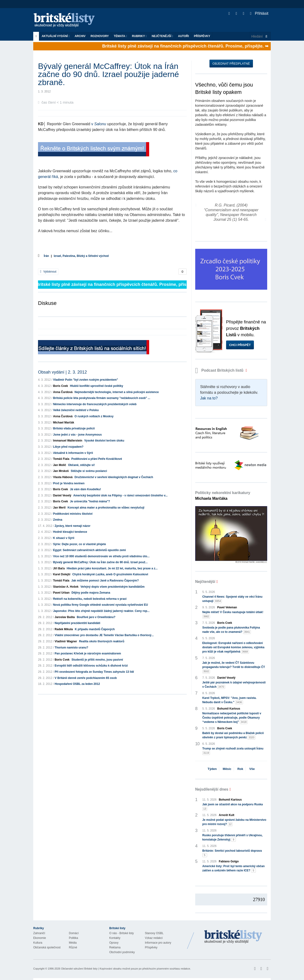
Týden (212, 769)
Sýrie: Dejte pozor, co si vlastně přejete (79, 544)
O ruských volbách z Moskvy (94, 416)
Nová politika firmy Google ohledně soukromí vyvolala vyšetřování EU (100, 605)
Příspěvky (202, 36)
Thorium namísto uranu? (71, 648)
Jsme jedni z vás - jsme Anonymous (77, 435)
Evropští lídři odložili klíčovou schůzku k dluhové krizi (91, 666)
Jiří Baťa (59, 568)
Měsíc (227, 769)
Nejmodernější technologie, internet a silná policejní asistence (117, 392)
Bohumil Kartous (229, 709)
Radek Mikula (64, 629)
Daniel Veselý (62, 495)
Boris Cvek (60, 386)
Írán (46, 256)
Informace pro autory (158, 943)
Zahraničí (39, 933)
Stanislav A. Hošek (66, 587)
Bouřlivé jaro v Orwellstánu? (96, 617)
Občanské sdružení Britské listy (79, 969)
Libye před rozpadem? (68, 447)
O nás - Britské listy (121, 933)
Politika (74, 938)
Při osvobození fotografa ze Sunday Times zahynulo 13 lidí (94, 672)
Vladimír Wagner (66, 641)
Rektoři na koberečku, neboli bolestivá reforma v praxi (90, 599)
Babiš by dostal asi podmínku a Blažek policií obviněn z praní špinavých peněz (233, 735)
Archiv (80, 36)
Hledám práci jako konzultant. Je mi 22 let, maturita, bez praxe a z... (112, 568)
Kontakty (115, 938)
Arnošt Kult (226, 815)
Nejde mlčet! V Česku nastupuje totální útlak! (233, 615)
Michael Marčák (64, 423)
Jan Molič (59, 465)
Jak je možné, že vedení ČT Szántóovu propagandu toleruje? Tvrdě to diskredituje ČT (234, 667)
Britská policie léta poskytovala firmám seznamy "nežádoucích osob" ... (102, 398)
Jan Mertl (59, 508)
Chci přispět (240, 345)
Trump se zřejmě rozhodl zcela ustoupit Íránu (233, 751)
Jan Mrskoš (61, 471)
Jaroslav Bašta (65, 617)
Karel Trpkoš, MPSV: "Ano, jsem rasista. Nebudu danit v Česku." (229, 700)
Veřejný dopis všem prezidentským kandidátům (113, 587)
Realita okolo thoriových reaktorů (102, 641)
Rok (240, 769)
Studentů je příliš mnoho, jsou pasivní (97, 660)
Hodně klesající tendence (70, 532)
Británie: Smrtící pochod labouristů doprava (232, 853)
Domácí (74, 933)
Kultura (38, 943)
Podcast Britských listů (220, 370)
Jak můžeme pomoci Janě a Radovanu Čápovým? (105, 581)
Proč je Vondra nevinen (69, 483)
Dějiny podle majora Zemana (91, 593)
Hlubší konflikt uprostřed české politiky (96, 386)
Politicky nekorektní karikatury (223, 496)
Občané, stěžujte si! (81, 465)
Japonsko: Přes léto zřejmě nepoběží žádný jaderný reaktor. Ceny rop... (101, 611)
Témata (120, 36)
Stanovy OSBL (154, 933)
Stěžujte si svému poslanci (89, 471)
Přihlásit (259, 13)
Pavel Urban (61, 593)
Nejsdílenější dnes (212, 789)
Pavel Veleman (227, 607)
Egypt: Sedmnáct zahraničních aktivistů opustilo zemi (89, 550)
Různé (73, 947)
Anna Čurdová (63, 392)
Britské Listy (233, 937)
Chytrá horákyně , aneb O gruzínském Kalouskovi (110, 574)
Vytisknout (48, 272)
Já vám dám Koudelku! (85, 489)
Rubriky (139, 36)
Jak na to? (209, 398)
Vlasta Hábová (63, 477)
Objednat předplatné (231, 64)
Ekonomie (40, 938)
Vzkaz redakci (154, 938)
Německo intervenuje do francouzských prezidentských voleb (95, 404)
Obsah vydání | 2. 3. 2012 (62, 372)
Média (73, 943)
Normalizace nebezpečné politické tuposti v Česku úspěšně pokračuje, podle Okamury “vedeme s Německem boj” (232, 718)
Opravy (114, 943)
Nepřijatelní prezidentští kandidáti (77, 623)
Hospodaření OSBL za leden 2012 (77, 684)
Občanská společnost (47, 947)
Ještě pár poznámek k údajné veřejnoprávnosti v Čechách (234, 685)
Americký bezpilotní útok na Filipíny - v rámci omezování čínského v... (120, 495)
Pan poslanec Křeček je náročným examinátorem (88, 653)
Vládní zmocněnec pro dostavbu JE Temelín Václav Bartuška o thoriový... (104, 635)
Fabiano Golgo (229, 861)
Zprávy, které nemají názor (73, 526)
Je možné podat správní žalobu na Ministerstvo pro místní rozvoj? (234, 822)
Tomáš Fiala (61, 459)
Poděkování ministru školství (73, 514)
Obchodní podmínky (122, 952)
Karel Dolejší (62, 574)
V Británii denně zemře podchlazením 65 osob (86, 678)
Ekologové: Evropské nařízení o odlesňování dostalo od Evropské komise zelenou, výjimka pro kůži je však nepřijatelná (233, 648)
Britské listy (66, 20)
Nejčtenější (162, 36)
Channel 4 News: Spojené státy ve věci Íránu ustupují (232, 599)
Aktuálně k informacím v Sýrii (73, 453)
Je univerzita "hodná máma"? (90, 501)
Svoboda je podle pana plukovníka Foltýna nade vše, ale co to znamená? (231, 630)
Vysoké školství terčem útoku (104, 441)
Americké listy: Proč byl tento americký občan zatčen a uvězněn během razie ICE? (234, 869)
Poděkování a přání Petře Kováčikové (97, 459)
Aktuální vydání (56, 36)
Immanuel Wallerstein (68, 441)
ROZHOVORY (100, 36)
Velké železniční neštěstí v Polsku (76, 410)
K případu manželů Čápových (95, 629)
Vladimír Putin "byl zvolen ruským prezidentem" (85, 380)
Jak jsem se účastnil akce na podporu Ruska (233, 807)
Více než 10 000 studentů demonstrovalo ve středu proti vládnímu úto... (101, 556)
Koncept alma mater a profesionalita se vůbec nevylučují (106, 508)
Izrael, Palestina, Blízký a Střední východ (81, 256)
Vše (252, 769)
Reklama (115, 947)
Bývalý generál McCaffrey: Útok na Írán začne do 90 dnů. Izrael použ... (100, 562)
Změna (58, 520)
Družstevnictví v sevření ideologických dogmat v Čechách (114, 477)
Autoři (183, 36)
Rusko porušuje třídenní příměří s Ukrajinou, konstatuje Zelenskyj (233, 838)
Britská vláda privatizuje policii (74, 428)
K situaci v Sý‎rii (64, 538)
